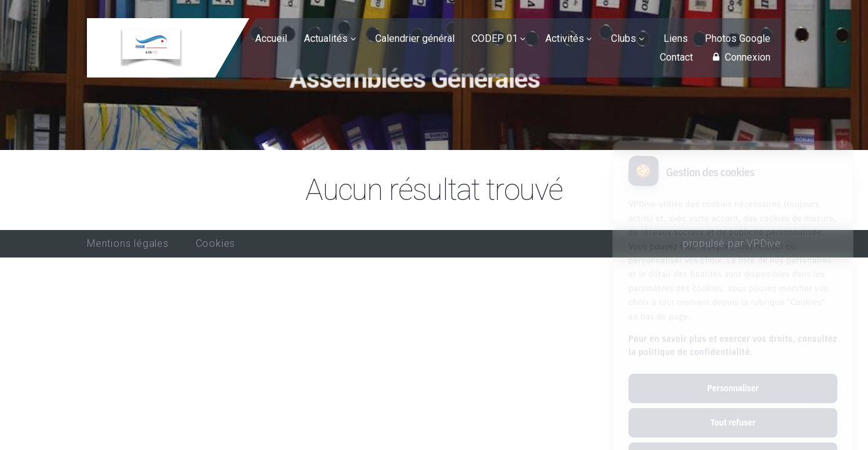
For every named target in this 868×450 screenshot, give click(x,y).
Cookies (216, 243)
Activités (565, 38)
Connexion (740, 57)
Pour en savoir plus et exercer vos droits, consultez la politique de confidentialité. (733, 294)
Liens (676, 38)
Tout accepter (733, 406)
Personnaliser (733, 337)
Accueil (271, 38)
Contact (676, 57)
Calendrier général (415, 38)
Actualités (326, 38)
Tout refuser (733, 371)
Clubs (623, 38)
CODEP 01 (495, 38)
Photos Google (738, 38)
